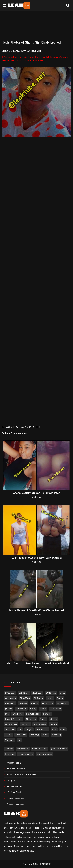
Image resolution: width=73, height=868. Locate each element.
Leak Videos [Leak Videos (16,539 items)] (56, 709)
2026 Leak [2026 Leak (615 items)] (51, 693)
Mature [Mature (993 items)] (47, 714)
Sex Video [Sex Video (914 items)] (10, 729)
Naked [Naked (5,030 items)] (43, 719)
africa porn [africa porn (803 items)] (10, 698)
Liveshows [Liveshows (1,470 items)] (17, 714)
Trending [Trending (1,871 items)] (34, 735)
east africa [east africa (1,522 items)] (10, 703)
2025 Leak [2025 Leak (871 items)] (37, 693)
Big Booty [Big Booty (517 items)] (38, 698)
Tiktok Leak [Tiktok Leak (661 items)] (21, 735)
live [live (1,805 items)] (7, 714)
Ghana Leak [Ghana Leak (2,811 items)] (48, 703)
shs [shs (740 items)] (20, 729)
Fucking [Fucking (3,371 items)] (35, 703)
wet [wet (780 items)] (19, 740)
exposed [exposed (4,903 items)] (23, 703)
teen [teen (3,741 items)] (54, 729)
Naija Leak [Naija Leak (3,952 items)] (31, 719)
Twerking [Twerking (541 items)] (56, 735)
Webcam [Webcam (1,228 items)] (9, 740)
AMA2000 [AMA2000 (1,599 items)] (25, 698)
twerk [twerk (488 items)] (45, 735)
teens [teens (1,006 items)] (63, 729)
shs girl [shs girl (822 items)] (29, 729)
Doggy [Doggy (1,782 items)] (60, 698)
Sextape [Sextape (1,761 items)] (53, 724)
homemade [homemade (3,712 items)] (21, 709)
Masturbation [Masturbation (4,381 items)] (33, 714)
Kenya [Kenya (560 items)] (43, 709)
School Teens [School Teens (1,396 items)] (40, 724)
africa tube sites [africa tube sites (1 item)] (44, 754)
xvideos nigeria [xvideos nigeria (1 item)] (25, 754)
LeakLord (9, 427)
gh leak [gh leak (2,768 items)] (8, 709)
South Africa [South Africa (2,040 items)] (42, 729)
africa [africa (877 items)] (62, 693)
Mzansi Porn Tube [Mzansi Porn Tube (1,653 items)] (14, 719)
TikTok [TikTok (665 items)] (8, 735)
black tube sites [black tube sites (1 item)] (40, 749)
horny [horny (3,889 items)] (33, 709)
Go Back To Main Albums (14, 433)
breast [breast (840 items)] (50, 698)
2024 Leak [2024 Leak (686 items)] (24, 693)
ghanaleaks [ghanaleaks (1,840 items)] (62, 703)
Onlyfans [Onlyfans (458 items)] (25, 724)
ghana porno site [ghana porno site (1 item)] (59, 749)
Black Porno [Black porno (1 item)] (22, 749)
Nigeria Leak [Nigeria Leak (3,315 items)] (11, 724)
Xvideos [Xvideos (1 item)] (9, 749)
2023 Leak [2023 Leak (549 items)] (10, 693)
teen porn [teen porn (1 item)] (10, 754)
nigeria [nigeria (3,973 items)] (53, 719)
